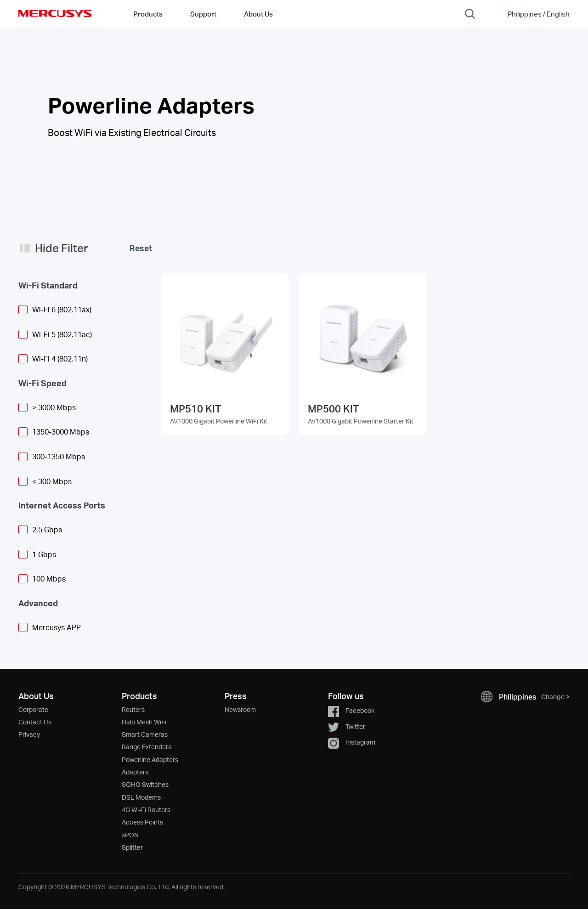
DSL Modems (141, 797)
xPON (130, 835)
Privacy (29, 734)
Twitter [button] (347, 726)
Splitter (132, 847)
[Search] (470, 14)
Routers (133, 709)
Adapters (135, 772)
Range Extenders (147, 747)
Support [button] (203, 14)
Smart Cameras (145, 734)
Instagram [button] (352, 742)
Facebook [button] (351, 710)
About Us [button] (258, 14)
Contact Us (35, 722)
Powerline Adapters (150, 759)
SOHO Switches (145, 784)
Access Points (142, 822)
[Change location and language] (532, 14)
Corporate (33, 709)
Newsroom (240, 709)
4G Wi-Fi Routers (146, 810)
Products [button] (148, 14)
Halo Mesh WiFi (144, 722)
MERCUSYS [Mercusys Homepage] (55, 13)
